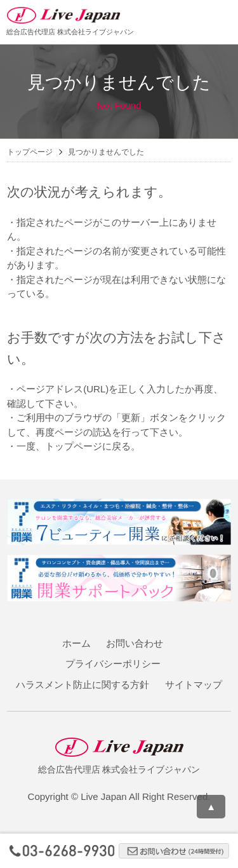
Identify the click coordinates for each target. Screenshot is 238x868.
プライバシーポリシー (113, 664)
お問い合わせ (135, 643)
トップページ (30, 152)
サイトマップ (194, 685)
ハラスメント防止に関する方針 (83, 685)
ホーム (76, 643)
